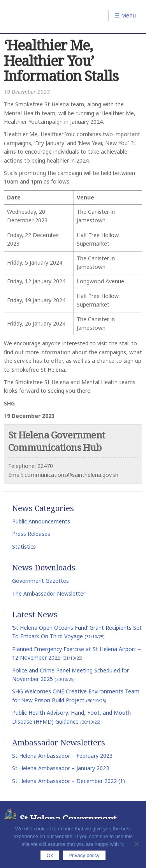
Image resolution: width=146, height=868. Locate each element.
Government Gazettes (40, 581)
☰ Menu (125, 15)
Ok (50, 855)
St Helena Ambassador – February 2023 (62, 756)
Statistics (24, 547)
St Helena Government (38, 16)
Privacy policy (84, 855)
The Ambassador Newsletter (49, 593)
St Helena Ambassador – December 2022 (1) (69, 781)
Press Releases (31, 534)
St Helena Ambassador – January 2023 (61, 768)
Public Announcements (41, 521)
